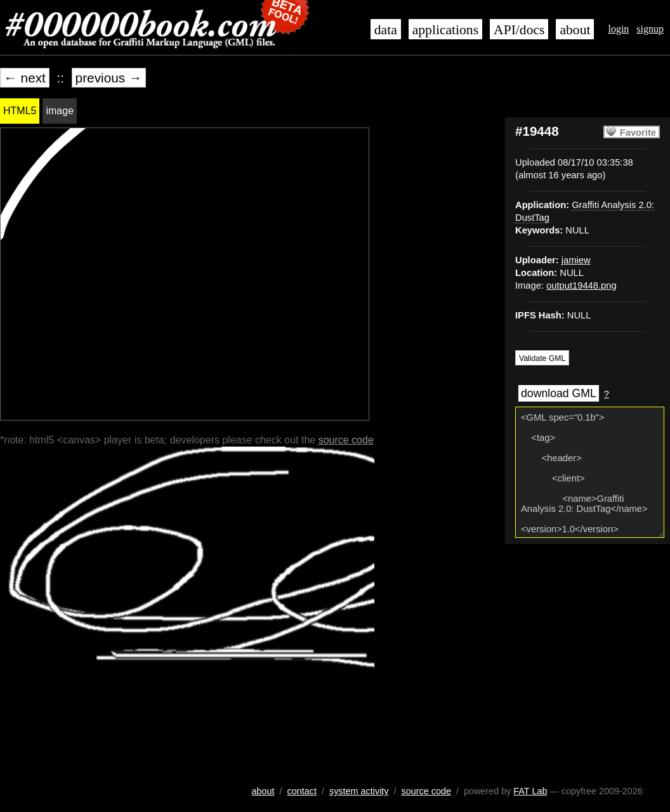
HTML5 (20, 111)
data (386, 30)
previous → (109, 78)
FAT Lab (530, 791)
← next (25, 78)
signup (650, 29)
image (60, 111)
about (575, 30)
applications (445, 30)
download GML (559, 393)
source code (346, 440)
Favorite (638, 133)
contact (302, 791)
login (618, 29)
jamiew (576, 260)
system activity (359, 791)
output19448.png (581, 285)
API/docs (519, 30)
